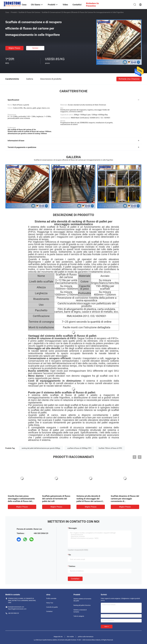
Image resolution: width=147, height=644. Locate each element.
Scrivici (35, 48)
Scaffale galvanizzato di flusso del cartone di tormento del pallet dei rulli (56, 499)
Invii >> (107, 627)
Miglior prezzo (14, 48)
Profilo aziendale (51, 599)
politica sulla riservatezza (86, 637)
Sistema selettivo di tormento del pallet (82, 600)
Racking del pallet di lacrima (82, 605)
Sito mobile (70, 637)
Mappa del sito (58, 637)
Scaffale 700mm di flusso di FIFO (110, 448)
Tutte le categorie (79, 616)
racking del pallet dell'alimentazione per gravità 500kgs (41, 448)
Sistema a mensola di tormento (80, 611)
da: (70, 555)
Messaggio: (73, 528)
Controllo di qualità (52, 607)
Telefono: (72, 566)
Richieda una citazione (129, 79)
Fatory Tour (50, 603)
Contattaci (75, 579)
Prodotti (14, 12)
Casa (7, 12)
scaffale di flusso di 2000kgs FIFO (79, 448)
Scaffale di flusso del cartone (29, 12)
